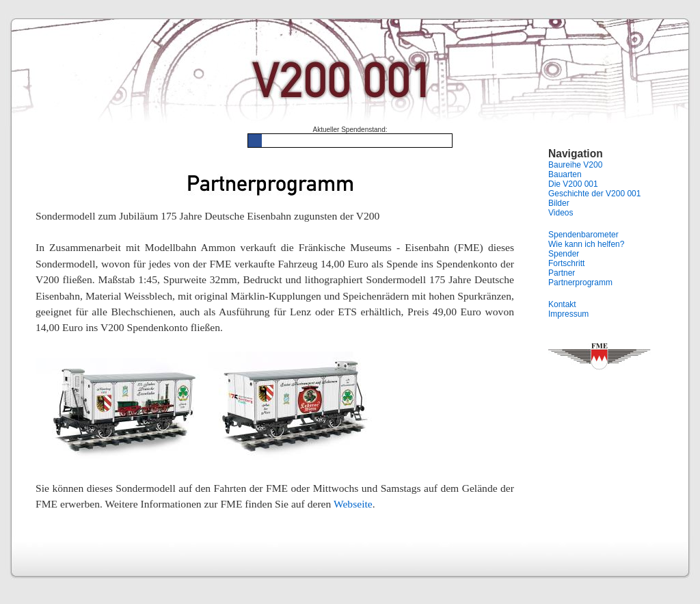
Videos (561, 213)
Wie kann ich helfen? (586, 244)
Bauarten (565, 174)
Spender (564, 254)
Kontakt (562, 304)
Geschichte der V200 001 (594, 194)
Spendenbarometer (583, 235)
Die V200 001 (573, 184)
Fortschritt (566, 263)
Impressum (568, 314)
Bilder (559, 203)
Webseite (353, 504)
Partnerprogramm (580, 283)
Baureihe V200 (575, 165)
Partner (562, 273)
